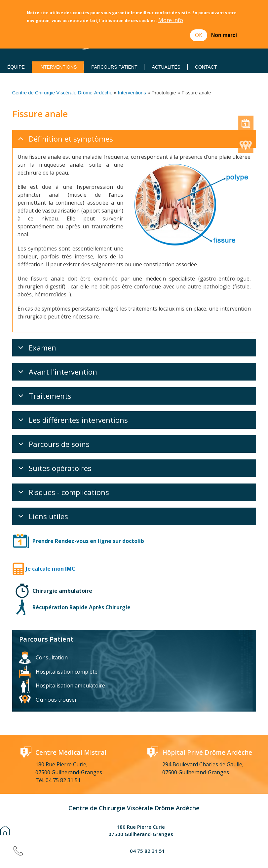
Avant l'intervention (57, 358)
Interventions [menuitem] (58, 67)
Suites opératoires (54, 454)
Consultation (52, 642)
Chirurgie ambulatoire (62, 575)
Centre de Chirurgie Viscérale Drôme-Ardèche (62, 93)
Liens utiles (42, 502)
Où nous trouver (56, 684)
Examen (36, 334)
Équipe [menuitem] (16, 67)
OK (199, 35)
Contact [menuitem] (206, 67)
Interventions (132, 93)
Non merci (224, 35)
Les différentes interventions (72, 406)
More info (171, 20)
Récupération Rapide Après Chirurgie (81, 591)
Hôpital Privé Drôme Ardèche (208, 737)
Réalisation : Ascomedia (158, 855)
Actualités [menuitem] (166, 67)
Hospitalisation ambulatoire (70, 670)
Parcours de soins (53, 430)
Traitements (44, 382)
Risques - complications (62, 478)
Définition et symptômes (64, 141)
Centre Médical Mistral (71, 737)
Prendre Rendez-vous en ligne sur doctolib (88, 525)
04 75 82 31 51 (63, 764)
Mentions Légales (102, 855)
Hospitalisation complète (67, 656)
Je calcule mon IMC (51, 553)
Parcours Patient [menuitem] (114, 67)
